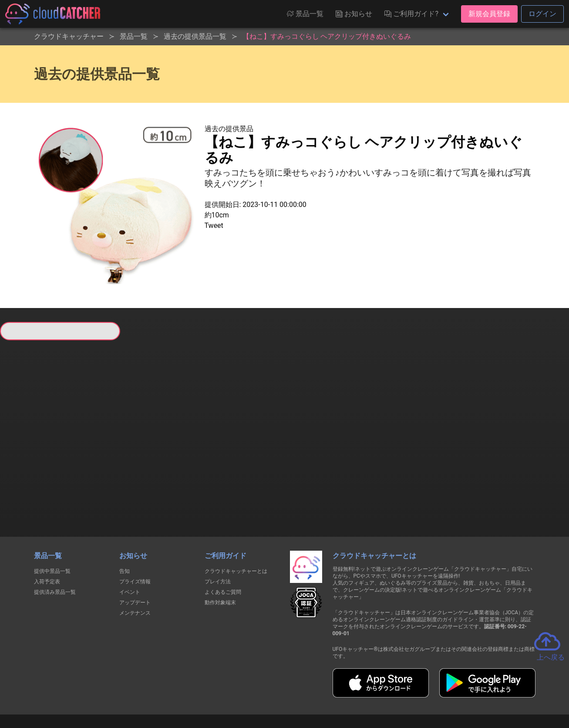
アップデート (135, 555)
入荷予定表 (47, 535)
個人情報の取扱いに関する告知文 (143, 689)
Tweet (214, 225)
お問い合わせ (402, 689)
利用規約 (208, 689)
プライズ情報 (135, 535)
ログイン (542, 14)
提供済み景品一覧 (55, 545)
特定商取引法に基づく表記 (340, 689)
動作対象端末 (220, 555)
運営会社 (446, 690)
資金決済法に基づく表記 (262, 689)
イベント (130, 545)
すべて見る (32, 453)
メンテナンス (135, 566)
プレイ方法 (218, 535)
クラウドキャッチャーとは (236, 524)
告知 (125, 524)
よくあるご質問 (223, 545)
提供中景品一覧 (52, 524)
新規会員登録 (489, 14)
